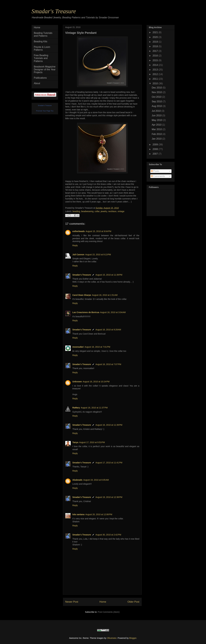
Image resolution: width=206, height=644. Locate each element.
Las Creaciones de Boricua (86, 312)
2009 (156, 145)
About (37, 83)
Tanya (75, 442)
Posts (155, 171)
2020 (156, 37)
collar (97, 211)
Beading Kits (41, 41)
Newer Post (72, 602)
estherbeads (79, 231)
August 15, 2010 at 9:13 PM (98, 255)
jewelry (104, 211)
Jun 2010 (157, 115)
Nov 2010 (157, 92)
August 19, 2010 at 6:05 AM (96, 480)
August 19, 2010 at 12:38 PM (109, 497)
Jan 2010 (157, 139)
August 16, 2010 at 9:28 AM (108, 330)
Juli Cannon (78, 255)
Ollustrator (112, 638)
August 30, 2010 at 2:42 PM (108, 535)
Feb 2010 (157, 134)
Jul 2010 (157, 111)
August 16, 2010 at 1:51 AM (105, 295)
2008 (156, 149)
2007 (156, 154)
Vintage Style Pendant (81, 33)
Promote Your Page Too (45, 111)
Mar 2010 (157, 129)
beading (76, 211)
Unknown (77, 382)
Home (103, 602)
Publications (40, 78)
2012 (156, 74)
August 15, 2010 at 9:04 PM (98, 231)
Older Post (133, 602)
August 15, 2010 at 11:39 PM (109, 275)
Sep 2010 (157, 101)
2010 (156, 83)
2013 (156, 70)
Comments (158, 176)
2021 (156, 32)
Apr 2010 (157, 125)
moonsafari (78, 347)
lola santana (79, 514)
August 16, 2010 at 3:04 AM (113, 312)
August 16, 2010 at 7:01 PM (97, 347)
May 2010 (157, 120)
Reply (75, 245)
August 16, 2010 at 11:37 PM (94, 408)
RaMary (76, 408)
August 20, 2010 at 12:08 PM (99, 514)
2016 (156, 56)
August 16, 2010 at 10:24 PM (96, 382)
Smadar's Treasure (54, 11)
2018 (156, 46)
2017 (156, 51)
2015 (156, 60)
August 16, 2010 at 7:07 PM (108, 364)
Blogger (133, 638)
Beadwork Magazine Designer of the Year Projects (45, 69)
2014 (156, 65)
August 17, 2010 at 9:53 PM (92, 442)
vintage (121, 211)
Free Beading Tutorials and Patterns (41, 58)
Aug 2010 (157, 106)
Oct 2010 (157, 97)
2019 (156, 42)
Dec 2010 (157, 88)
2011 (156, 79)
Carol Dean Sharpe (82, 295)
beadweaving (87, 211)
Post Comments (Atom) (109, 612)
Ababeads (77, 480)
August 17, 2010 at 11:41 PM (109, 463)
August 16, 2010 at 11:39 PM (109, 425)
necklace (112, 211)
